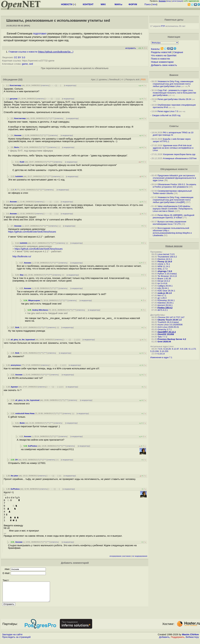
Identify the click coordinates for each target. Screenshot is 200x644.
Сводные (178, 52)
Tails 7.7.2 (162, 337)
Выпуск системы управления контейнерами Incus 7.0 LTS (170, 223)
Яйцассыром (34, 300)
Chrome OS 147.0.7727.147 (171, 317)
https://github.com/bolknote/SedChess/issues (32, 232)
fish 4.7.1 (162, 295)
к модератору (70, 85)
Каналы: (156, 49)
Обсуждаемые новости (174, 169)
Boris (17, 147)
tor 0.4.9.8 (162, 283)
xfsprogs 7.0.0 (165, 271)
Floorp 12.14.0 (165, 262)
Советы (174, 126)
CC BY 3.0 (19, 57)
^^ (49, 118)
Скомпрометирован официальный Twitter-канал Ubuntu (172, 192)
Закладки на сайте (12, 638)
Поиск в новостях (161, 59)
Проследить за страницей (16, 641)
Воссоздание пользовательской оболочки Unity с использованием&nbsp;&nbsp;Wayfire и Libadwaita (172, 232)
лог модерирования (140, 556)
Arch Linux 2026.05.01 (168, 327)
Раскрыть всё (132, 79)
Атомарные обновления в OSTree (180, 158)
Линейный (114, 79)
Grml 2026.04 (164, 342)
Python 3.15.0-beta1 (167, 274)
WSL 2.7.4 (162, 269)
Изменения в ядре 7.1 (161, 357)
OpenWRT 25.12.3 (167, 332)
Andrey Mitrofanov (40, 310)
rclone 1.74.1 (164, 264)
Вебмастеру (192, 641)
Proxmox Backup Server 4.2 (172, 339)
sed (31, 64)
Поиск (148, 4)
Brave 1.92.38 (164, 279)
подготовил (40, 34)
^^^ (53, 118)
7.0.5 (160, 349)
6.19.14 (161, 354)
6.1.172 (192, 349)
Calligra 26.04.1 (165, 286)
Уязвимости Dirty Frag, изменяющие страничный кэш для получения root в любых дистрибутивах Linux (173, 84)
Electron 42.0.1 (165, 259)
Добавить (164, 641)
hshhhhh (19, 176)
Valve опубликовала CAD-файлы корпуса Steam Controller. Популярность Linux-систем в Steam (173, 209)
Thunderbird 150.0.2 (167, 257)
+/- (122, 79)
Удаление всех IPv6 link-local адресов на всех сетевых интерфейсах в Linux (173, 148)
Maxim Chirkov (190, 638)
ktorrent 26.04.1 (165, 305)
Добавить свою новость (164, 65)
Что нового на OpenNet (164, 55)
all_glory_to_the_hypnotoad (23, 340)
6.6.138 (184, 349)
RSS (143, 79)
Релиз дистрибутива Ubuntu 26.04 (174, 99)
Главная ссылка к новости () (41, 52)
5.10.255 (164, 351)
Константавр (15, 85)
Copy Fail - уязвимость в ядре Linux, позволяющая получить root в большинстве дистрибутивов (174, 93)
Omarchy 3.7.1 (165, 329)
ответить (45, 85)
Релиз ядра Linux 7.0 (168, 111)
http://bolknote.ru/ (22, 256)
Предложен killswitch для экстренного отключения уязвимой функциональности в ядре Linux (174, 178)
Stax (22, 275)
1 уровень (102, 79)
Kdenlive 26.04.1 (165, 303)
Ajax (93, 79)
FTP (163, 26)
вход (169, 1)
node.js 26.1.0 (165, 293)
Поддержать (178, 641)
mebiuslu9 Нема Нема (25, 413)
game (25, 64)
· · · (59, 85)
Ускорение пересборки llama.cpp (179, 154)
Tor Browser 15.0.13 (167, 276)
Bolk (17, 327)
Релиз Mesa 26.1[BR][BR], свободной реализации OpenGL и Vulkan (174, 216)
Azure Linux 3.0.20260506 (170, 325)
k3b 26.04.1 (163, 288)
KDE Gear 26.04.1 (166, 291)
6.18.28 (167, 349)
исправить (131, 48)
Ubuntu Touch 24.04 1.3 (170, 320)
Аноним (18, 135)
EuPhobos (33, 446)
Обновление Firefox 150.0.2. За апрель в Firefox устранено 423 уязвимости (175, 186)
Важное (174, 75)
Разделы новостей (161, 52)
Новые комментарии (162, 62)
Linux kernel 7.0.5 (166, 254)
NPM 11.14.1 (164, 266)
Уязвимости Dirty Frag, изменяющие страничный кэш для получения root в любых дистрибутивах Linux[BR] (173, 200)
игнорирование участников (120, 556)
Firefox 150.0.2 (165, 308)
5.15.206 (155, 351)
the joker (14, 476)
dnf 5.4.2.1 (163, 310)
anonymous (16, 365)
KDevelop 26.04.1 (166, 300)
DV (17, 460)
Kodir (22, 162)
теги (154, 4)
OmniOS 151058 (166, 334)
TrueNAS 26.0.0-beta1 (168, 322)
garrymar (14, 99)
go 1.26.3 (162, 298)
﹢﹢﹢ (53, 85)
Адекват (14, 387)
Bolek (22, 423)
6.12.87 (175, 349)
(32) (20, 80)
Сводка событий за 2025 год (166, 115)
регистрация (177, 1)
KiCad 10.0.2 (164, 281)
